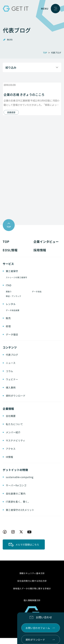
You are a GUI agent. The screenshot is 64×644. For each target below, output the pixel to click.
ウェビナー (12, 385)
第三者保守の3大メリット (20, 516)
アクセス (11, 455)
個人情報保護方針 (32, 606)
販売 (8, 324)
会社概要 (11, 422)
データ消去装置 (13, 316)
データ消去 (37, 298)
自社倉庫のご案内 (16, 499)
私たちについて (14, 430)
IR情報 (9, 463)
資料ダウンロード (16, 402)
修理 (8, 332)
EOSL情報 (10, 256)
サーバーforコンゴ (16, 491)
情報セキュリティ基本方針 (32, 579)
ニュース (11, 369)
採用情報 (40, 256)
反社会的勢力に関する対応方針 (32, 587)
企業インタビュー (46, 248)
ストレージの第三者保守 (16, 283)
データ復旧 (12, 340)
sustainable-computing (20, 483)
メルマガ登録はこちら (27, 551)
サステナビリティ (16, 446)
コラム (9, 377)
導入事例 (11, 393)
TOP (6, 248)
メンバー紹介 (13, 438)
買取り (9, 298)
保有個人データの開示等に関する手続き (32, 594)
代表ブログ (12, 361)
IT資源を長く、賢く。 (18, 508)
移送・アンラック (13, 302)
